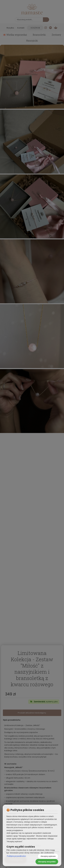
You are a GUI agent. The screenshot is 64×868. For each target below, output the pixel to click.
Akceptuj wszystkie (47, 862)
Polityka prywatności (16, 856)
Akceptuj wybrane (48, 856)
